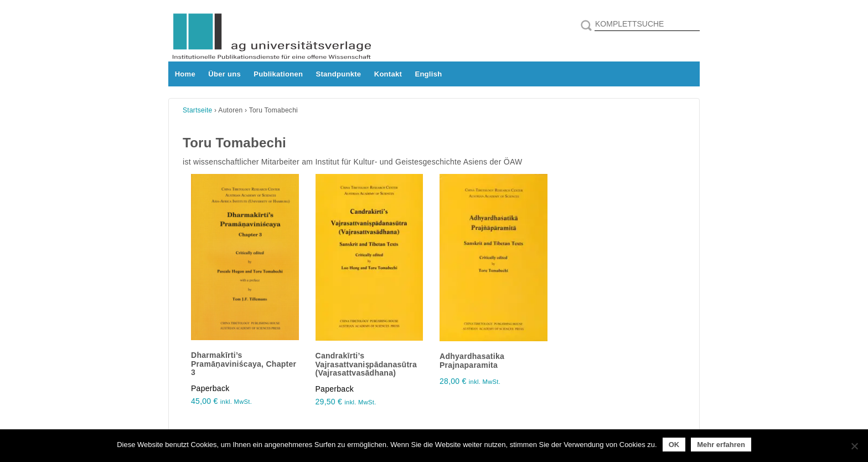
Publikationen (278, 74)
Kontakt (388, 74)
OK (674, 445)
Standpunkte (339, 74)
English (428, 74)
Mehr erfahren (721, 445)
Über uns (224, 74)
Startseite (198, 110)
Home (185, 74)
